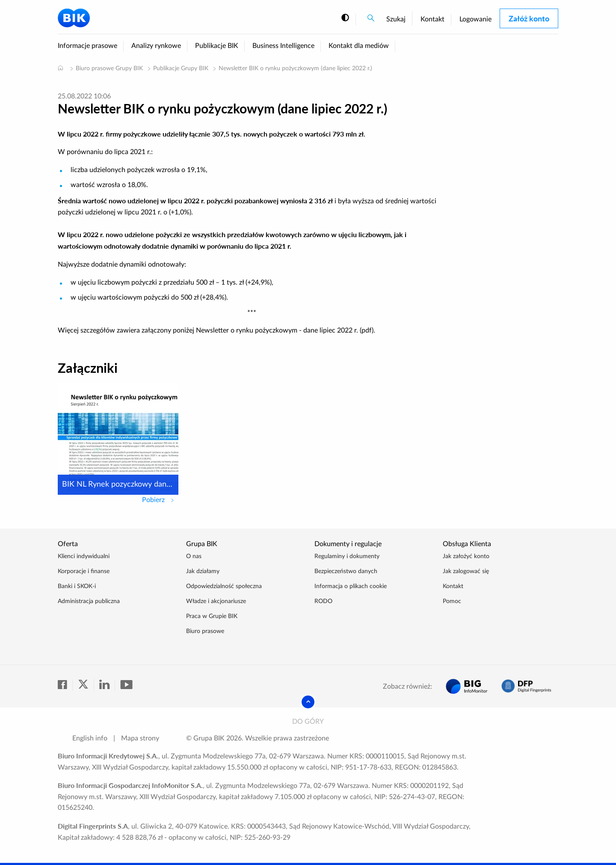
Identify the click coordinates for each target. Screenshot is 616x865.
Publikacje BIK (217, 46)
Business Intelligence (283, 46)
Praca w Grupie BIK (212, 616)
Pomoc (452, 601)
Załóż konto (529, 18)
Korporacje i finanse (84, 571)
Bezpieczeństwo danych (346, 571)
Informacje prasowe (87, 46)
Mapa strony (140, 738)
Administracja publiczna (89, 601)
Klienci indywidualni (84, 556)
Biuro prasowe (205, 631)
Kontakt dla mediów (359, 46)
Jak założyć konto (466, 556)
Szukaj (396, 19)
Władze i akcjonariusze (216, 601)
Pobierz (160, 499)
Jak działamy (203, 571)
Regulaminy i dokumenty (347, 556)
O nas (194, 556)
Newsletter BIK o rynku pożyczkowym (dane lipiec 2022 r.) (295, 68)
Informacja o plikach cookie (351, 586)
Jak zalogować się (466, 571)
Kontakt (432, 19)
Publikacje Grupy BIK (181, 68)
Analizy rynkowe (156, 46)
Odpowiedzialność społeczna (224, 586)
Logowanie (475, 19)
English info (90, 738)
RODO (323, 601)
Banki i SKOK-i (77, 586)
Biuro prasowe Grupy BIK (109, 68)
